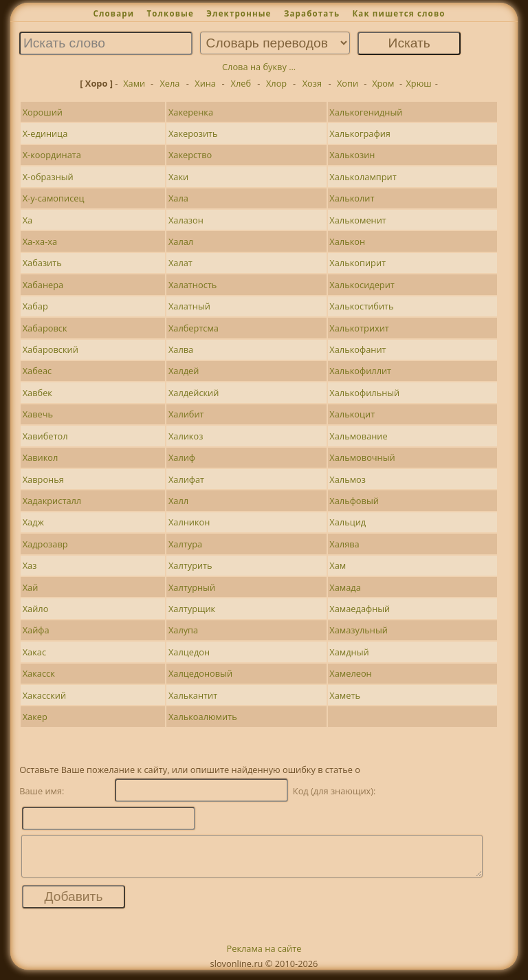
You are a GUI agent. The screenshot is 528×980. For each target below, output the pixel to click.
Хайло (36, 609)
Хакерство (190, 155)
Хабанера (43, 285)
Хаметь (345, 695)
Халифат (186, 479)
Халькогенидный (366, 112)
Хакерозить (193, 133)
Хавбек (37, 393)
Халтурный (192, 587)
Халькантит (193, 695)
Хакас (34, 652)
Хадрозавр (45, 544)
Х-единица (45, 133)
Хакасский (44, 695)
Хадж (33, 522)
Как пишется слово (398, 13)
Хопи (348, 83)
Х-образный (48, 177)
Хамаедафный (360, 609)
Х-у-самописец (54, 198)
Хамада (345, 587)
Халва (181, 349)
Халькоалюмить (203, 717)
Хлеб (241, 83)
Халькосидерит (362, 285)
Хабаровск (45, 328)
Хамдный (349, 652)
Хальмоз (348, 479)
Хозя (312, 83)
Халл (178, 501)
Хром (383, 83)
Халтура (185, 544)
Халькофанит (357, 349)
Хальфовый (354, 501)
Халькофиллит (360, 371)
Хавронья (43, 479)
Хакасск (39, 673)
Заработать (312, 13)
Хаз (30, 565)
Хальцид (348, 522)
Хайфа (36, 630)
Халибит (186, 414)
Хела (169, 83)
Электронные (239, 13)
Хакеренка (191, 112)
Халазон (186, 220)
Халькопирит (357, 263)
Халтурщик (192, 609)
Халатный (189, 306)
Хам (338, 565)
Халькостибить (361, 306)
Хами (134, 83)
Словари (113, 13)
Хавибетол (45, 436)
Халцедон (189, 652)
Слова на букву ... (259, 67)
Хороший (43, 112)
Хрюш (418, 83)
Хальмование (358, 436)
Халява (344, 544)
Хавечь (38, 414)
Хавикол (41, 457)
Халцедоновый (200, 673)
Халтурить (190, 565)
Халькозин (352, 155)
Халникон (189, 522)
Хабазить (42, 263)
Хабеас (37, 371)
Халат (180, 263)
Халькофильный (364, 393)
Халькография (360, 133)
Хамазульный (359, 630)
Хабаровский (51, 349)
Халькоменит (358, 220)
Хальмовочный (362, 457)
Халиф (182, 457)
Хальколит (352, 198)
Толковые (170, 13)
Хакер (35, 717)
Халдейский (194, 393)
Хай (31, 587)
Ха (28, 220)
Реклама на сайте (264, 957)
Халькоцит (352, 414)
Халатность (192, 285)
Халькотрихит (359, 328)
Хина (205, 83)
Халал (181, 241)
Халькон (347, 241)
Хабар (35, 306)
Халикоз (186, 436)
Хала (178, 198)
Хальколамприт (363, 177)
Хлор (276, 83)
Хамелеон (350, 673)
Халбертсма (194, 328)
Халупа (183, 630)
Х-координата (52, 155)
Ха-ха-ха (40, 241)
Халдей (184, 371)
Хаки (178, 177)
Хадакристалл (52, 501)
